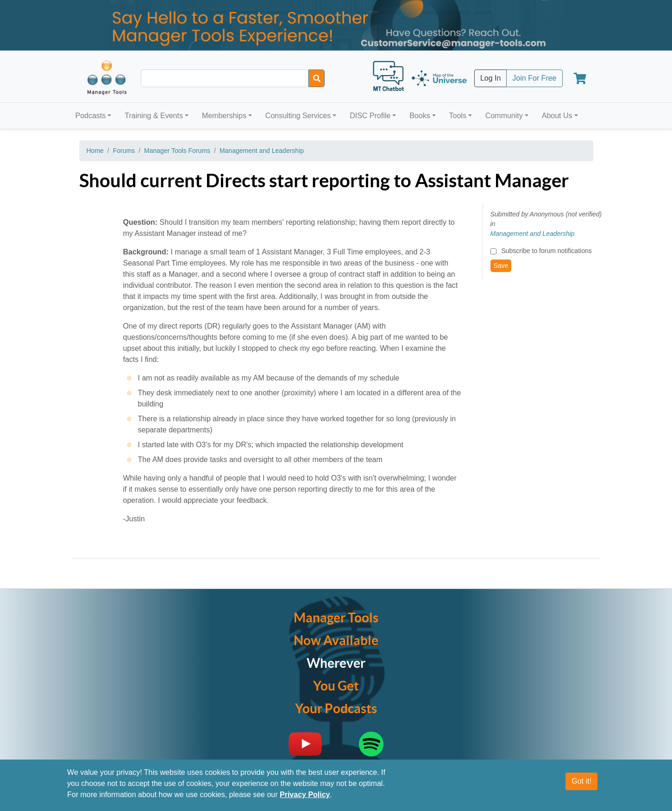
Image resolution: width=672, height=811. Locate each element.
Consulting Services (298, 116)
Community (504, 116)
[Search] (317, 78)
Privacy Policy (305, 795)
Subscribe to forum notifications (546, 251)
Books (420, 116)
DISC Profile (370, 116)
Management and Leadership (262, 151)
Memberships (224, 116)
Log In (490, 78)
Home (95, 151)
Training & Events (154, 116)
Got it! (581, 781)
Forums (124, 151)
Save (501, 266)
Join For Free (534, 78)
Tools (458, 116)
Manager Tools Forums (177, 151)
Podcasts (91, 116)
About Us (557, 116)
